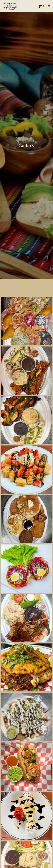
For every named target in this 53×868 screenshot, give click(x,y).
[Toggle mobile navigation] (49, 6)
